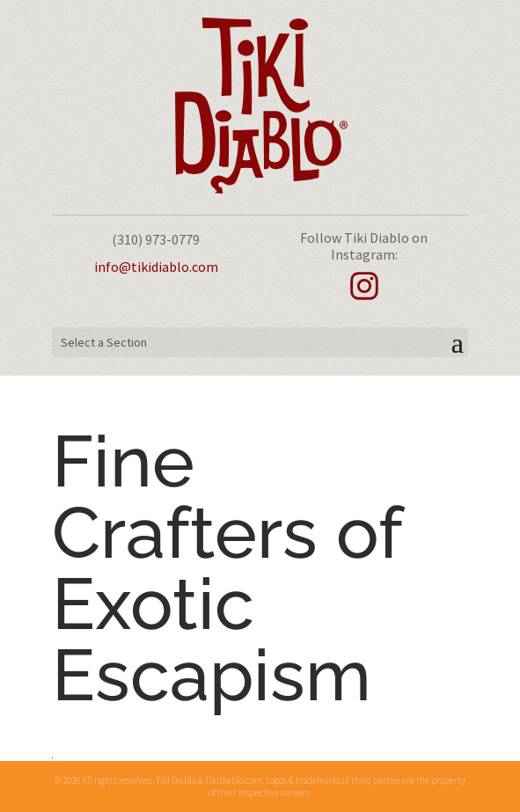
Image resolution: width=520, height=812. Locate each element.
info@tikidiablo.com (156, 267)
